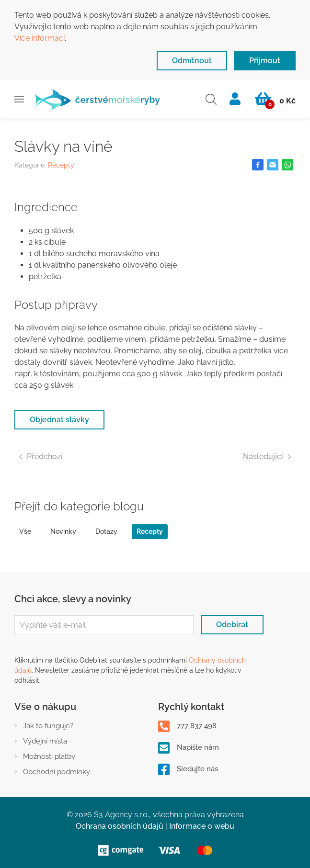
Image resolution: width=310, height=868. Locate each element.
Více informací (40, 38)
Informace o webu (202, 826)
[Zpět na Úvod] (97, 99)
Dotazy (106, 531)
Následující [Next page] (267, 457)
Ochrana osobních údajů (120, 826)
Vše (25, 531)
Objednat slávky (59, 420)
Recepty (61, 165)
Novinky (63, 531)
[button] (19, 99)
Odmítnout (192, 61)
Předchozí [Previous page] (41, 457)
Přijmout (265, 61)
